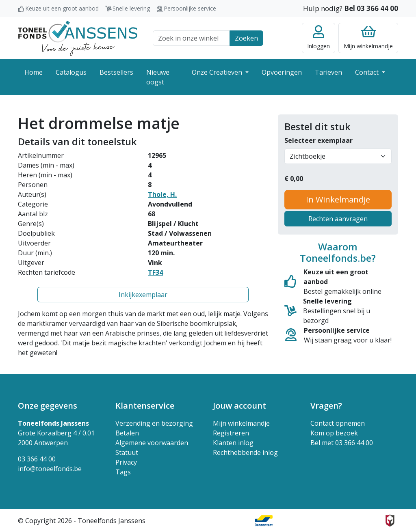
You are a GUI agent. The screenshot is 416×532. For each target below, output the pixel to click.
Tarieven (328, 72)
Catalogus (71, 72)
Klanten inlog (233, 443)
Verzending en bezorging (154, 423)
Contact (368, 72)
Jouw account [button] (239, 406)
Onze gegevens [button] (48, 406)
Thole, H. (162, 194)
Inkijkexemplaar (143, 295)
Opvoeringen (282, 72)
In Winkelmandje (338, 199)
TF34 (155, 272)
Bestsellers (116, 72)
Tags (123, 472)
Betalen (127, 433)
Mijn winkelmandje (241, 423)
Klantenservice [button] (145, 406)
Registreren (231, 433)
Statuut (127, 452)
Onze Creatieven (218, 72)
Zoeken (246, 38)
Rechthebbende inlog (245, 452)
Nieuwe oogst (158, 77)
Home (34, 72)
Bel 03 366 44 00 (371, 8)
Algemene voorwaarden (152, 443)
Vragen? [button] (326, 406)
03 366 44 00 (37, 459)
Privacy (126, 462)
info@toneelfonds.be (50, 469)
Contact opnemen (338, 423)
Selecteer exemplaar (318, 140)
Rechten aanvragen (338, 219)
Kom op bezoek (334, 433)
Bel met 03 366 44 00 (342, 443)
